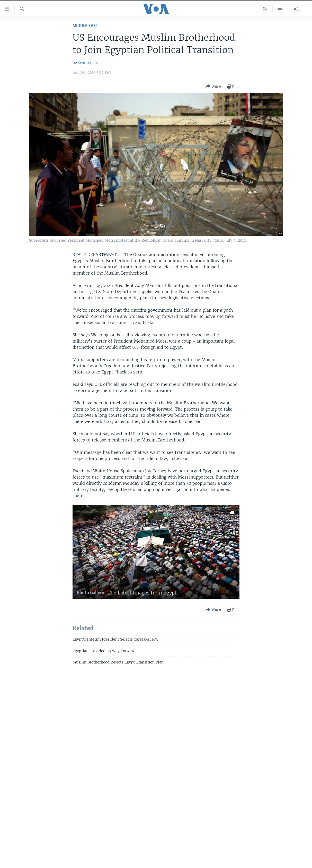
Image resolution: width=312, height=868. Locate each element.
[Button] (213, 86)
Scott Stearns (90, 63)
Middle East (85, 26)
